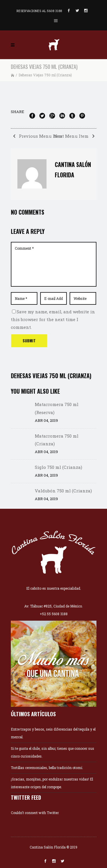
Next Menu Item (75, 136)
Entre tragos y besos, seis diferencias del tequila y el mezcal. (53, 733)
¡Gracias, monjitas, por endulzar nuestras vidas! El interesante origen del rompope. (52, 783)
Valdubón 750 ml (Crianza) (63, 491)
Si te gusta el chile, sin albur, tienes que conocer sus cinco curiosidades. (53, 752)
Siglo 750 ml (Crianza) (58, 467)
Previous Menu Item (37, 136)
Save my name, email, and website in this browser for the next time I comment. (53, 319)
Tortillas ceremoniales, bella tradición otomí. (47, 768)
